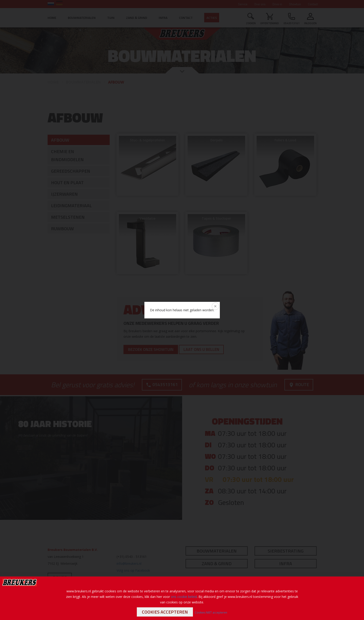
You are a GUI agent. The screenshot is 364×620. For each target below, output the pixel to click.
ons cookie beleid (184, 597)
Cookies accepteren (165, 612)
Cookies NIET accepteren (211, 613)
